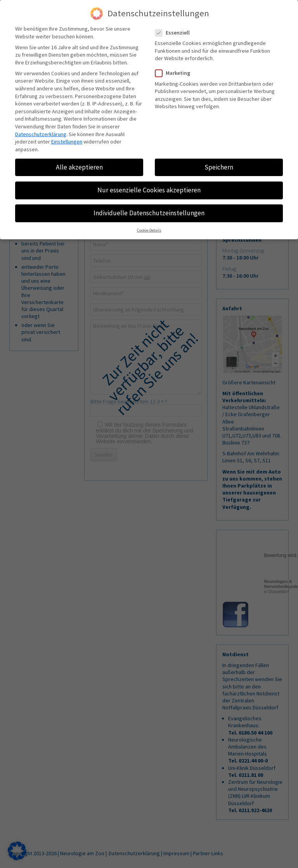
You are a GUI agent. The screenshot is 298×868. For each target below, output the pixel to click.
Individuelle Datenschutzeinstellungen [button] (149, 213)
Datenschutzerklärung (41, 134)
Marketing (176, 73)
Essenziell (176, 33)
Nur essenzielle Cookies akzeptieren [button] (149, 190)
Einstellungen (67, 142)
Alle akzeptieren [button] (79, 167)
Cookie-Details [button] (149, 231)
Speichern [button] (219, 167)
